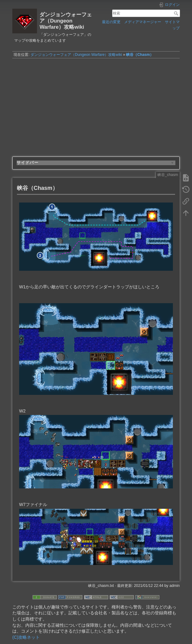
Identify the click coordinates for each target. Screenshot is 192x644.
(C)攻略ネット (26, 637)
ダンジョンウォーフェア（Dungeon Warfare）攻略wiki (76, 55)
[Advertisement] (96, 105)
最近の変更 (111, 22)
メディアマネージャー (143, 22)
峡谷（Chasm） (140, 55)
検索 (177, 13)
